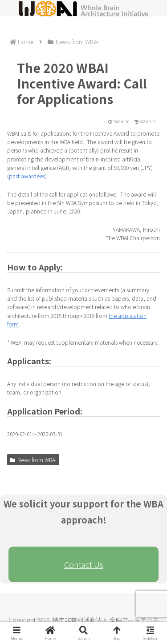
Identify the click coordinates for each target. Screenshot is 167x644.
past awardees (27, 176)
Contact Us (84, 564)
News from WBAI (33, 460)
